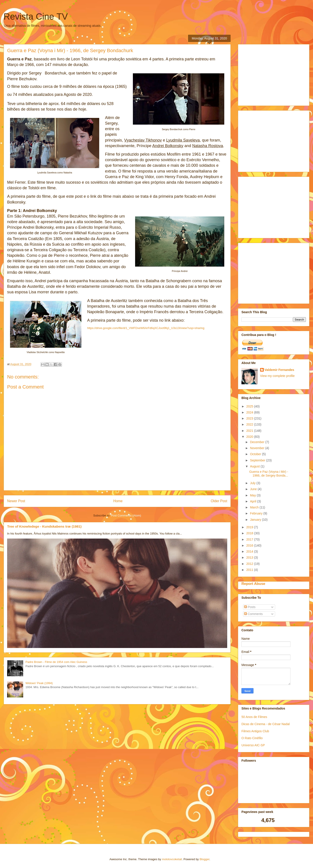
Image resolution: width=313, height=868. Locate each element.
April (253, 501)
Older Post (219, 501)
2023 (250, 418)
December (257, 442)
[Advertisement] (275, 74)
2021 (250, 431)
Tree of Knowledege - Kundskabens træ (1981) (44, 526)
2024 (250, 412)
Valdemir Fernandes (279, 370)
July (253, 483)
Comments (253, 614)
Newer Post (16, 501)
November (257, 448)
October (256, 454)
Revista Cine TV (36, 16)
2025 (250, 406)
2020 (250, 437)
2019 (250, 527)
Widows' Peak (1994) (39, 683)
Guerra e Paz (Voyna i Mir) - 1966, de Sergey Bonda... (269, 474)
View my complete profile (277, 376)
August (255, 466)
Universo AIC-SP (253, 745)
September (258, 460)
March (255, 507)
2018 (250, 533)
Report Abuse (253, 584)
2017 (250, 539)
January (256, 520)
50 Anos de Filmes (254, 717)
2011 (250, 570)
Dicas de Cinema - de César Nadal (266, 724)
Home (118, 501)
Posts (250, 607)
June (254, 489)
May (253, 495)
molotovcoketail (172, 859)
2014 (250, 551)
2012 (250, 564)
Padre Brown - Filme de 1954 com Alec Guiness (56, 662)
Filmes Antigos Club (255, 731)
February (257, 513)
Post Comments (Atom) (126, 515)
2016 (250, 545)
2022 (250, 424)
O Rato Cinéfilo (252, 738)
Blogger (204, 859)
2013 (250, 557)
